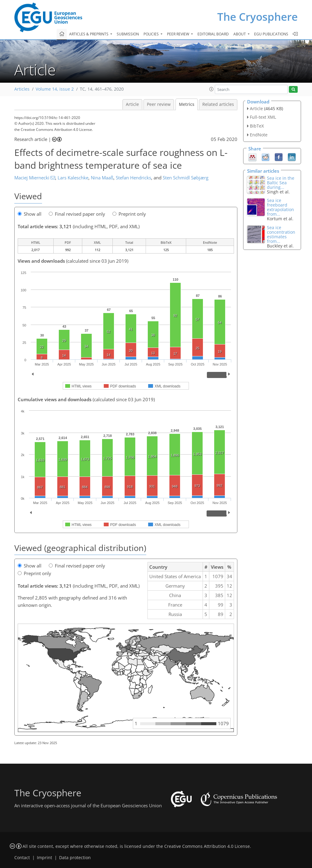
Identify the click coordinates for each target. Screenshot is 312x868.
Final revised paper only (77, 214)
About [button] (240, 34)
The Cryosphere (257, 17)
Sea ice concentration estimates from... (281, 234)
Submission (128, 34)
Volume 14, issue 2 (55, 89)
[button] (211, 89)
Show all (30, 214)
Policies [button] (152, 34)
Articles (22, 89)
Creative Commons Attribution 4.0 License (207, 846)
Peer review (159, 104)
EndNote (259, 135)
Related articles (218, 104)
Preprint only (129, 214)
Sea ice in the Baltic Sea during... (281, 183)
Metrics (187, 104)
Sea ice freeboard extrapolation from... (280, 207)
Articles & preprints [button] (89, 34)
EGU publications (271, 34)
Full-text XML (263, 117)
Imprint (44, 858)
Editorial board (213, 34)
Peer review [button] (179, 34)
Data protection (75, 858)
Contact (22, 858)
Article (132, 104)
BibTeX (257, 126)
